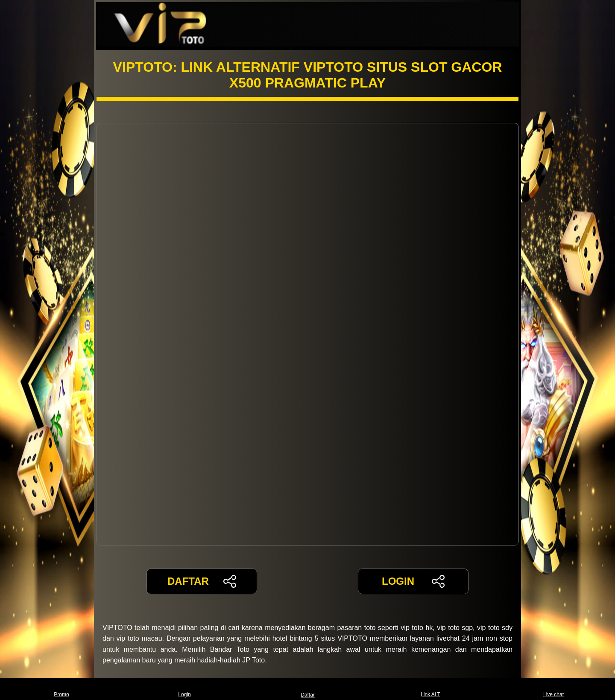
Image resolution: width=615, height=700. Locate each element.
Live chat (553, 689)
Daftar (307, 689)
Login (184, 689)
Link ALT (430, 689)
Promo (61, 689)
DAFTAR (202, 581)
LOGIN (413, 581)
